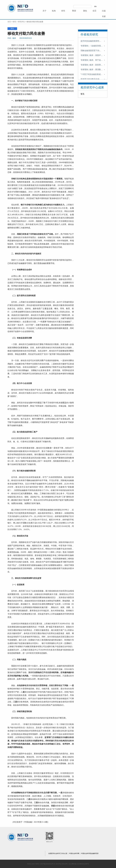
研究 (14, 22)
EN (95, 6)
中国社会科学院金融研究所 (90, 853)
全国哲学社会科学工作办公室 (58, 853)
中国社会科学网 (74, 853)
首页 (9, 22)
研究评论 (21, 22)
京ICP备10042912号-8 (47, 864)
